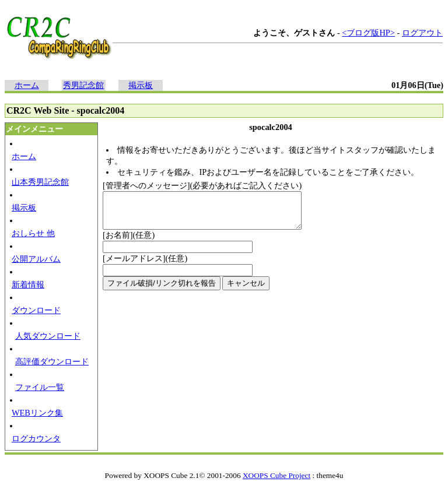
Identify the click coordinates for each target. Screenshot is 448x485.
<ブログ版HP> (368, 33)
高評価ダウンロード (52, 361)
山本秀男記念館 (40, 182)
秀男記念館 (83, 85)
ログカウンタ (36, 438)
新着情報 (28, 284)
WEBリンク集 (37, 413)
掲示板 (141, 85)
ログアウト (422, 33)
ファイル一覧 (40, 387)
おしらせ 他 (33, 233)
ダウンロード (36, 310)
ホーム (27, 85)
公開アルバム (36, 259)
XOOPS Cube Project (276, 475)
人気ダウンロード (48, 336)
